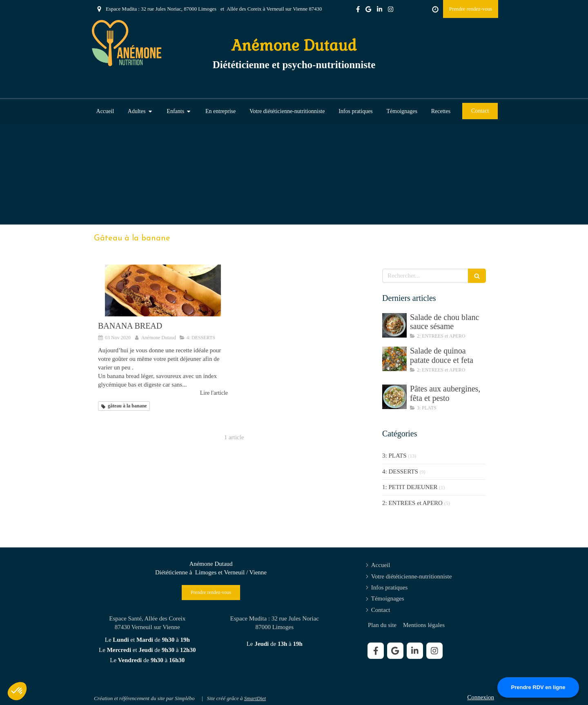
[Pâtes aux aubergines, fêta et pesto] (394, 397)
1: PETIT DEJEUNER (410, 487)
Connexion (481, 697)
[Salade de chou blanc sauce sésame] (394, 325)
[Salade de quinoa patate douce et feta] (394, 359)
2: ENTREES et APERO (412, 503)
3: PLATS (394, 456)
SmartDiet (255, 698)
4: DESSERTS (400, 471)
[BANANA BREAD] (163, 290)
